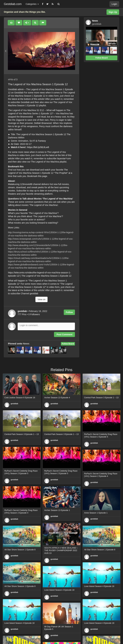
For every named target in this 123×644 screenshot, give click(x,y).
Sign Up (113, 12)
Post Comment (64, 334)
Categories (32, 4)
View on (41, 299)
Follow (69, 312)
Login (114, 4)
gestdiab (14, 404)
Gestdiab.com (13, 4)
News (26, 344)
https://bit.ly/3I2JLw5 (38, 147)
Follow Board (68, 344)
